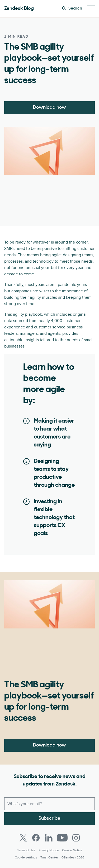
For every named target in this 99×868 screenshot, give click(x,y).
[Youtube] (62, 838)
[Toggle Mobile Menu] (91, 8)
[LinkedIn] (49, 838)
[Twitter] (23, 838)
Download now (49, 108)
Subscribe (49, 819)
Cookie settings (26, 858)
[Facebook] (36, 838)
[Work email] (49, 804)
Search (72, 8)
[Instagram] (76, 838)
